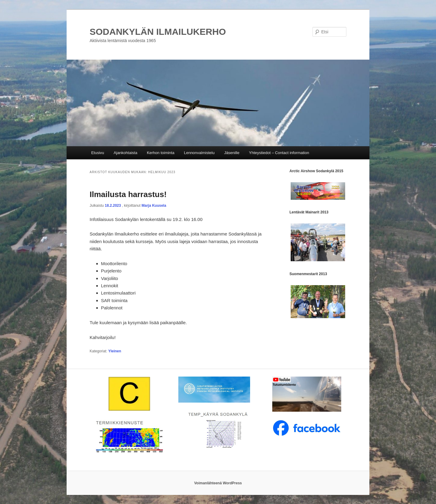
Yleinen (115, 351)
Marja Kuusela (154, 206)
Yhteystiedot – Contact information (279, 153)
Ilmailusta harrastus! (128, 194)
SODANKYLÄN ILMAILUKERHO (158, 32)
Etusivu (98, 153)
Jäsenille (232, 153)
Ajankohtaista (125, 153)
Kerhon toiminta (161, 153)
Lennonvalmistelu (199, 153)
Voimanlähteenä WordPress (218, 483)
